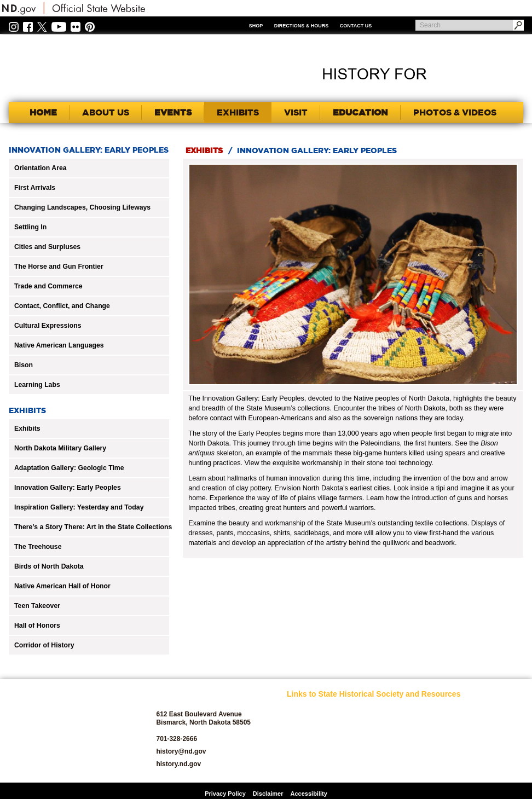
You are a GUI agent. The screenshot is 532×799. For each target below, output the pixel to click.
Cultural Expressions (48, 326)
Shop (256, 26)
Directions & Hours (302, 26)
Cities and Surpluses (47, 247)
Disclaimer (268, 794)
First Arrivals (35, 188)
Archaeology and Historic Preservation (317, 738)
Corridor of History (44, 645)
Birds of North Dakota (49, 566)
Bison (24, 365)
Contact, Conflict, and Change (62, 306)
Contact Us (356, 26)
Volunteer (464, 766)
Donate (297, 766)
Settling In (30, 227)
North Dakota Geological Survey (395, 751)
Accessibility (309, 794)
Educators (383, 710)
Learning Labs (37, 385)
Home (43, 112)
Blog (293, 754)
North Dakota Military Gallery (60, 448)
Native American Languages (59, 345)
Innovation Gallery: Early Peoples (68, 488)
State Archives (471, 741)
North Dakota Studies (399, 766)
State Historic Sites (477, 754)
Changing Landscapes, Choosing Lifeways (82, 207)
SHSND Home (307, 710)
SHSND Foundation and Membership (478, 726)
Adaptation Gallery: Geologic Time (69, 468)
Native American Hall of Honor (62, 586)
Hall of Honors (37, 626)
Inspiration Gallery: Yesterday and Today (79, 507)
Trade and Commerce (48, 286)
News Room (386, 735)
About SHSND (307, 723)
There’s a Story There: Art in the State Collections (93, 527)
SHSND (70, 731)
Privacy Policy (225, 794)
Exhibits (27, 429)
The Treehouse (38, 547)
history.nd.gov (178, 764)
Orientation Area (41, 168)
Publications (468, 710)
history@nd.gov (181, 751)
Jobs (375, 723)
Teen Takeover (37, 606)
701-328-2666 (177, 739)
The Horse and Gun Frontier (59, 267)
